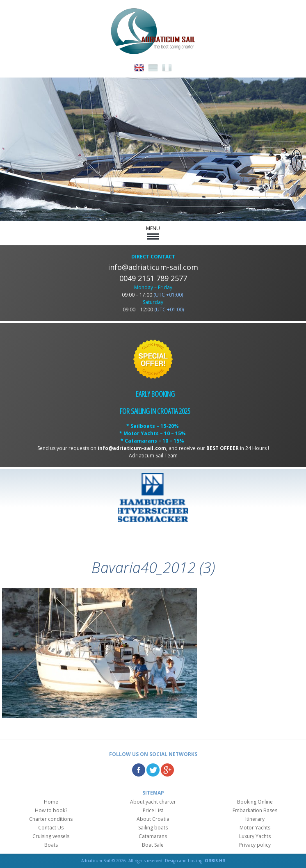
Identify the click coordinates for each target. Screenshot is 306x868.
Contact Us (51, 828)
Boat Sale (153, 845)
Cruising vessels (51, 836)
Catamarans (153, 836)
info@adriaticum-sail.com (153, 267)
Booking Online (255, 802)
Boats (51, 845)
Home (51, 802)
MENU (153, 232)
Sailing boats (153, 828)
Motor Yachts (255, 828)
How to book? (51, 810)
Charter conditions (51, 819)
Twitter (153, 770)
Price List (153, 810)
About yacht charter (153, 802)
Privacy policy (255, 845)
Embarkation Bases (255, 810)
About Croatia (153, 819)
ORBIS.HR (215, 861)
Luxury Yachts (255, 836)
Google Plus (167, 770)
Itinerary (255, 819)
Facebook (139, 770)
